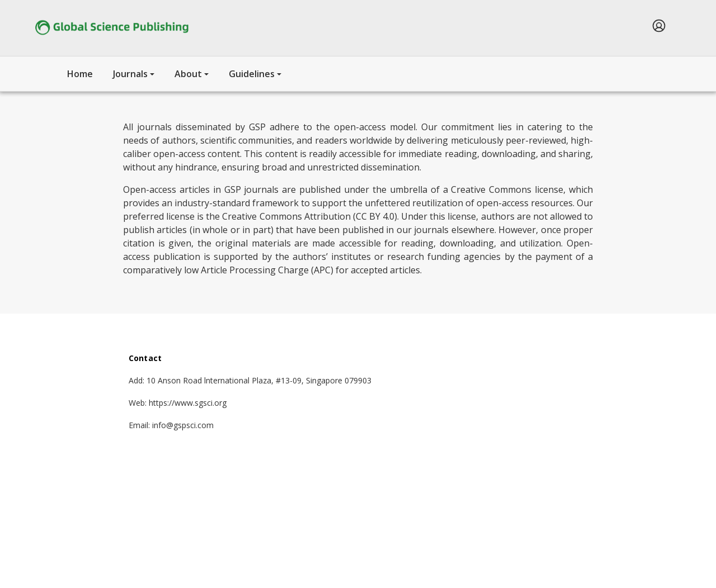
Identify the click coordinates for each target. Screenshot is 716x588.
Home (80, 74)
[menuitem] (659, 26)
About (188, 74)
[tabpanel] (358, 187)
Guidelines (252, 74)
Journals (130, 74)
